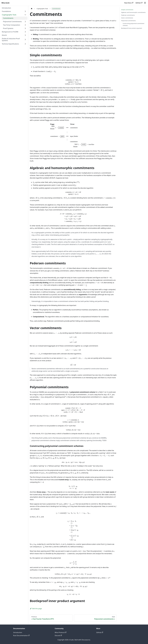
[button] (14, 11)
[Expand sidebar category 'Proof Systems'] (25, 28)
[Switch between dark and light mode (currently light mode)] (145, 3)
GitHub (139, 3)
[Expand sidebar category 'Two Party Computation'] (25, 25)
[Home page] (32, 9)
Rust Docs (129, 3)
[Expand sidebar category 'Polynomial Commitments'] (25, 22)
